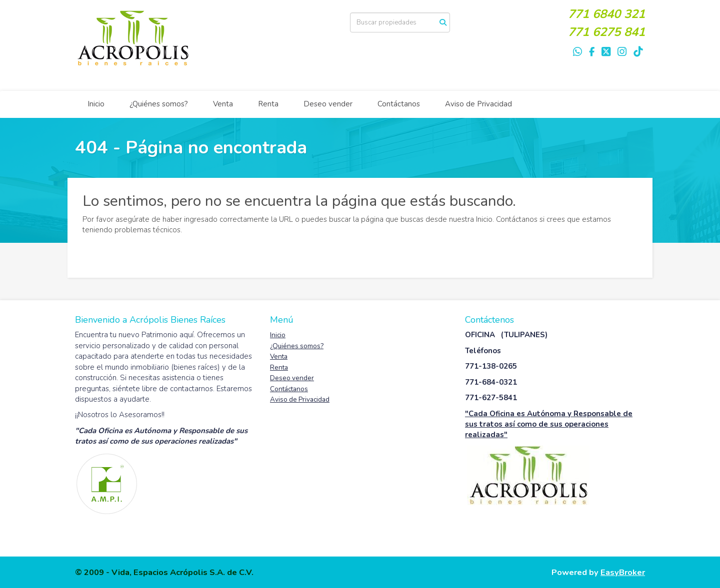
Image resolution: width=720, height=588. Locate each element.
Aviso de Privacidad (478, 104)
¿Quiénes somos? (159, 104)
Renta (268, 104)
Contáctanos (399, 104)
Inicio (96, 104)
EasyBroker (623, 572)
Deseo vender (328, 104)
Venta (223, 104)
